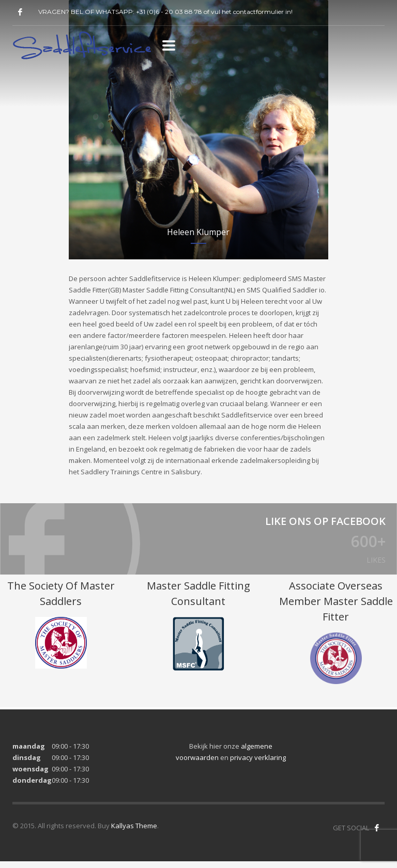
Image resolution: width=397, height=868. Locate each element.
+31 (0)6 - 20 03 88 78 (169, 12)
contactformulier (258, 12)
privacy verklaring (258, 764)
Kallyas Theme (134, 832)
